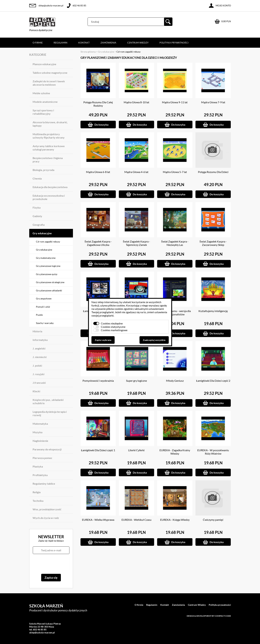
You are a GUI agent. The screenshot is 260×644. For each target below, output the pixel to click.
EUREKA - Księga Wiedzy (175, 520)
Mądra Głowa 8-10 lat (136, 102)
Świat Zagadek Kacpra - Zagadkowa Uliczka (98, 243)
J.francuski (39, 383)
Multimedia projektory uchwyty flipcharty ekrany (49, 136)
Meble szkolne (41, 93)
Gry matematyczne (46, 258)
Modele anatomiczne (45, 102)
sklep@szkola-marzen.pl (51, 5)
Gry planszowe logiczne (48, 266)
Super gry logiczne (136, 381)
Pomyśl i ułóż (43, 307)
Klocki (36, 391)
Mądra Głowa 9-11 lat (175, 102)
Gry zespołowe (44, 298)
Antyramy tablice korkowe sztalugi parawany (49, 148)
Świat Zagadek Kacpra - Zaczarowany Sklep (213, 243)
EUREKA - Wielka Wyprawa (98, 520)
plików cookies (117, 305)
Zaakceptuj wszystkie (154, 340)
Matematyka (40, 424)
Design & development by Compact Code (209, 616)
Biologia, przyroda (43, 170)
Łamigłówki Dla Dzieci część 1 (98, 450)
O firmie (38, 43)
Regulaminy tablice (44, 484)
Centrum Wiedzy (138, 43)
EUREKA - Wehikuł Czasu (136, 520)
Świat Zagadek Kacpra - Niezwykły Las (175, 243)
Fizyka (37, 207)
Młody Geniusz (175, 381)
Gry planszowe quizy (47, 274)
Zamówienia (108, 43)
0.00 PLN (226, 21)
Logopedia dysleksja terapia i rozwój (50, 413)
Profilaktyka (40, 475)
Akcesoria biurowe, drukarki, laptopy (50, 124)
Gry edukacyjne (42, 233)
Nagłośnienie (40, 441)
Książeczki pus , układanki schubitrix (48, 401)
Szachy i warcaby (45, 323)
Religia (37, 492)
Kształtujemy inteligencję (213, 311)
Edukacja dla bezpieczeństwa (50, 187)
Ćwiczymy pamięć (213, 520)
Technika (38, 501)
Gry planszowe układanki (49, 290)
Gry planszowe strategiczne (50, 282)
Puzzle (39, 315)
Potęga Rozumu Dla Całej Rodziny (98, 104)
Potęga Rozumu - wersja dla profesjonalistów (175, 313)
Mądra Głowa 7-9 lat (213, 102)
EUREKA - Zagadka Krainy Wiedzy (175, 452)
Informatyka (40, 340)
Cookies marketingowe (114, 330)
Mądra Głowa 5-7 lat (175, 172)
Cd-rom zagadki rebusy (48, 242)
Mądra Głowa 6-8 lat (98, 172)
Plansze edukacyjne (44, 64)
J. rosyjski (38, 374)
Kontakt (84, 43)
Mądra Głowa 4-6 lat (136, 172)
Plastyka (38, 466)
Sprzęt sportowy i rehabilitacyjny (43, 112)
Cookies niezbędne (112, 323)
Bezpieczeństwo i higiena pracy (48, 160)
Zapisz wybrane (103, 340)
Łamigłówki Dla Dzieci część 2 (213, 381)
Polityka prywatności (174, 43)
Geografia (39, 225)
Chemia (37, 178)
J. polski (37, 365)
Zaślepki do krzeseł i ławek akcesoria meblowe (49, 83)
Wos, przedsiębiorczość (47, 509)
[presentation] (51, 564)
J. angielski (39, 348)
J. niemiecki (40, 357)
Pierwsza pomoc (42, 458)
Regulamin (61, 43)
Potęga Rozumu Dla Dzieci (213, 172)
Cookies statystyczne (113, 327)
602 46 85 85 (79, 5)
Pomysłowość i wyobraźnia (98, 381)
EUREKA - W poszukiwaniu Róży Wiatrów (213, 452)
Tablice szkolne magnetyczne (50, 73)
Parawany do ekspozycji (47, 449)
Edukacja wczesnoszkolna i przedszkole (49, 197)
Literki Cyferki (136, 450)
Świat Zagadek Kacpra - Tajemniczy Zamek (136, 243)
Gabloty (37, 216)
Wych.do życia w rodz (46, 518)
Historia (37, 331)
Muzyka (37, 432)
